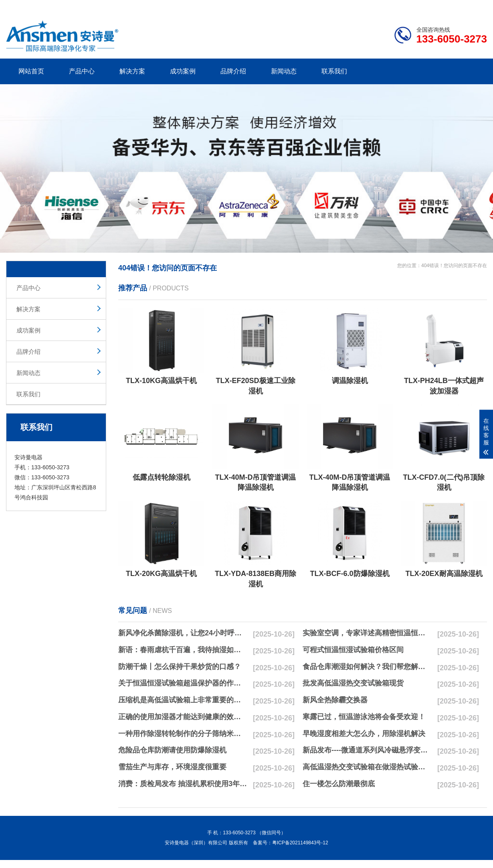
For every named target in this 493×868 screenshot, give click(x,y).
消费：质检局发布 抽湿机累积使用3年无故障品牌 (183, 784)
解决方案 (132, 71)
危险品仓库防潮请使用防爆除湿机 (172, 750)
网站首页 (31, 71)
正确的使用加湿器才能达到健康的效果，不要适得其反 (183, 717)
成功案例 (183, 71)
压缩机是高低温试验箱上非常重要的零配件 (183, 700)
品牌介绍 (233, 71)
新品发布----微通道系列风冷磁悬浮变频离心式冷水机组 (367, 750)
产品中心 (82, 71)
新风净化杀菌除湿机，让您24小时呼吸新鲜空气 (183, 633)
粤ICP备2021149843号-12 (300, 843)
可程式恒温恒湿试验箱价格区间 (353, 650)
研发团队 (403, 6)
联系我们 (334, 71)
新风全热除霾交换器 (335, 700)
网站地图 (441, 6)
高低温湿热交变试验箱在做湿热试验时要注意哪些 (367, 767)
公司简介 (366, 6)
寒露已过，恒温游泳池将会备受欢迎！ (364, 717)
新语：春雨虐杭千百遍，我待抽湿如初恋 (183, 650)
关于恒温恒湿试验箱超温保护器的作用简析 (183, 683)
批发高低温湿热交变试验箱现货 (353, 683)
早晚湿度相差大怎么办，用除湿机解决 (364, 734)
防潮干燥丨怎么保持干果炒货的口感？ (180, 667)
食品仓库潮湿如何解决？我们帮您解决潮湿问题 (367, 667)
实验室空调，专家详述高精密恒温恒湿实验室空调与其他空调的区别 (367, 633)
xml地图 (477, 6)
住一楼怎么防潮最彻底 (339, 784)
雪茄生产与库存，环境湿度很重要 (172, 767)
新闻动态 (284, 71)
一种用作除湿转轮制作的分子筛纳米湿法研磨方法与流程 (183, 734)
